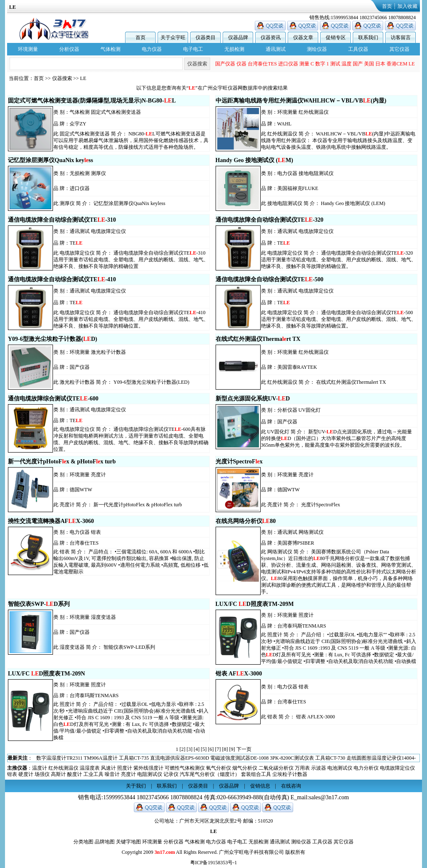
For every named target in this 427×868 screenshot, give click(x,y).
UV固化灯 (310, 410)
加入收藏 (407, 6)
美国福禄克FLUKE (298, 188)
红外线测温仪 (314, 112)
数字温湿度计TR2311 (247, 758)
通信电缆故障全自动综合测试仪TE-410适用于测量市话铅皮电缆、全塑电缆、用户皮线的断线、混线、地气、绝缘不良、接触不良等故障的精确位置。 (131, 319)
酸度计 (75, 774)
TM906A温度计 (289, 758)
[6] (211, 749)
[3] (190, 749)
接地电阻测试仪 (316, 173)
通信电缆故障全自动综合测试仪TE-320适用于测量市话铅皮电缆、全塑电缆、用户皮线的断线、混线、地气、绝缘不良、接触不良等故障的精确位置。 (339, 260)
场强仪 (42, 774)
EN (217, 64)
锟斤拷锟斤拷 (248, 64)
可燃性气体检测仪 (185, 768)
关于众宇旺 (173, 38)
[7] (218, 749)
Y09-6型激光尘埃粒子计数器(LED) (151, 382)
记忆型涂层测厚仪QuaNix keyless (129, 203)
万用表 (302, 768)
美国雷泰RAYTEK (297, 367)
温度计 (40, 768)
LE (83, 78)
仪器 (329, 64)
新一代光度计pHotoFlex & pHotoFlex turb (138, 505)
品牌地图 (105, 842)
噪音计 (112, 774)
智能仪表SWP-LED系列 (129, 647)
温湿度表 (90, 768)
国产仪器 (313, 64)
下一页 (244, 749)
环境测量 (28, 49)
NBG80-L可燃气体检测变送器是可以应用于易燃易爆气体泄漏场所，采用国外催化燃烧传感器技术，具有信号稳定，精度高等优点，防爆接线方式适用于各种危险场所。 (131, 140)
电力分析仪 (366, 768)
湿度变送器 (103, 617)
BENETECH (288, 64)
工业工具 (93, 774)
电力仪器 (152, 49)
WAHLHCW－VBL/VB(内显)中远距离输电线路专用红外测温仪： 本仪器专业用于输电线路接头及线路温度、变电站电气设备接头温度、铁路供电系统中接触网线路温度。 (338, 140)
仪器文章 (303, 38)
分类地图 (83, 842)
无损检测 (234, 49)
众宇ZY (78, 124)
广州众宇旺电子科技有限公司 (251, 852)
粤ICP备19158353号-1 (214, 863)
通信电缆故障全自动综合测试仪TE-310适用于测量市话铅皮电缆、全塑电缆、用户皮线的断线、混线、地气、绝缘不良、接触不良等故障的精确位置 (131, 260)
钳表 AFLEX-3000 (316, 717)
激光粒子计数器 (108, 352)
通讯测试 (276, 49)
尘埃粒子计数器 (290, 774)
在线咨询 (291, 786)
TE (76, 243)
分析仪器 (69, 49)
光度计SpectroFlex (321, 505)
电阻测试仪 (150, 774)
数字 (408, 64)
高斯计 (58, 774)
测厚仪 (98, 173)
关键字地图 (128, 842)
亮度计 (98, 475)
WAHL (285, 124)
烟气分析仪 (245, 768)
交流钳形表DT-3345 (73, 758)
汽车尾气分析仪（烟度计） (210, 774)
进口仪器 (376, 64)
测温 (226, 64)
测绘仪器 (317, 49)
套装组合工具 (256, 774)
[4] (197, 749)
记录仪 (171, 774)
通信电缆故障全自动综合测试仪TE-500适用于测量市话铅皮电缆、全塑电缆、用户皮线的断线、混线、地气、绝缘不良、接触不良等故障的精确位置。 (339, 319)
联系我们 (368, 38)
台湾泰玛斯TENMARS (302, 626)
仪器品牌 (238, 38)
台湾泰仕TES (350, 64)
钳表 (96, 532)
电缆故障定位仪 (108, 231)
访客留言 (401, 38)
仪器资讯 (271, 38)
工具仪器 (358, 49)
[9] (232, 749)
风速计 (108, 768)
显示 (269, 64)
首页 (387, 6)
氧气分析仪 (219, 768)
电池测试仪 (340, 768)
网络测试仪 (311, 532)
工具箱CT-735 (322, 758)
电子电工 (193, 49)
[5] (204, 749)
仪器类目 (206, 38)
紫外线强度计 (148, 768)
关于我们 (136, 786)
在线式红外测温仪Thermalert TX (351, 382)
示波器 (319, 768)
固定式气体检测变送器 (116, 112)
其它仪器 (399, 49)
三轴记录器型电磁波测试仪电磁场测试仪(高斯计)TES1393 (159, 758)
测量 (392, 64)
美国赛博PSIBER (296, 543)
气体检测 (111, 49)
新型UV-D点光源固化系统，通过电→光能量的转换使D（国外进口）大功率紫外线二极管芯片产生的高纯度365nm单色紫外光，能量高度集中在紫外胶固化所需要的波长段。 (337, 438)
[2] (183, 749)
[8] (225, 749)
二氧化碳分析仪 (276, 768)
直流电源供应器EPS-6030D (368, 758)
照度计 (306, 615)
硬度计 (26, 774)
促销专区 (336, 38)
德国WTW (81, 490)
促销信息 (260, 786)
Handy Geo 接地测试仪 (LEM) (353, 203)
